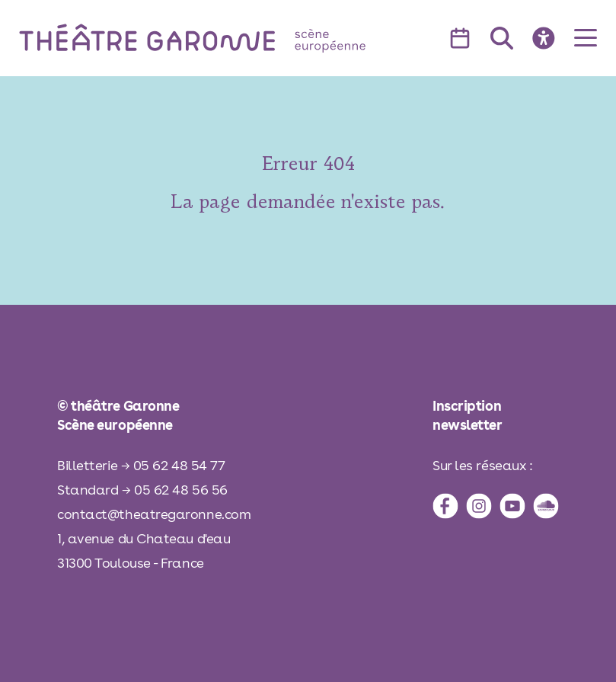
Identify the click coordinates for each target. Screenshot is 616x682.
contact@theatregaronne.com (154, 514)
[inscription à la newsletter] (496, 415)
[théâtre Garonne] (214, 38)
